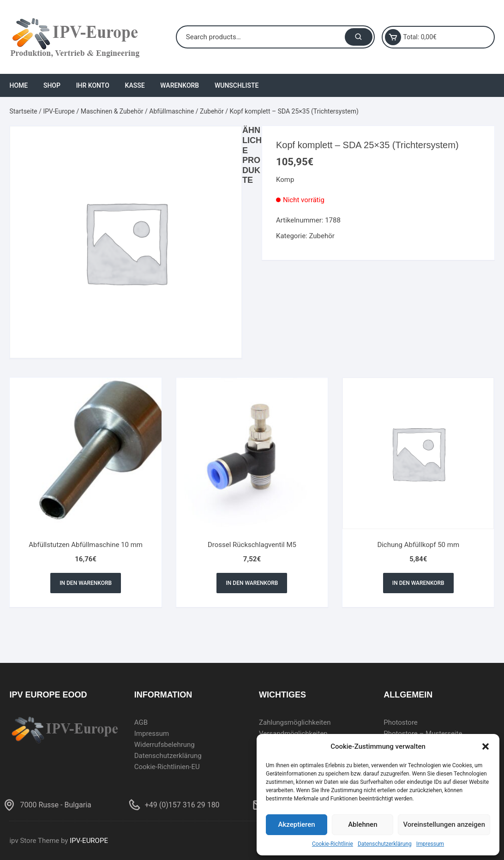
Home (18, 85)
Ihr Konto (93, 85)
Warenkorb (180, 85)
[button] (486, 746)
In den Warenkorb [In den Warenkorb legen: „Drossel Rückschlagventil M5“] (252, 583)
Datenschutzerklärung (385, 844)
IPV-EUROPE (89, 841)
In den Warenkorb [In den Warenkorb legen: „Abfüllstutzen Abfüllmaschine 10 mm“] (86, 583)
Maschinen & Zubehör (112, 111)
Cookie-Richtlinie (333, 844)
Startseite (23, 111)
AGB (141, 722)
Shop (52, 85)
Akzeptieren (297, 824)
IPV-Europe (59, 111)
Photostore (401, 722)
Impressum (430, 844)
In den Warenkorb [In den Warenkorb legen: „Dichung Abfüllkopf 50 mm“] (418, 583)
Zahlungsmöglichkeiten (295, 722)
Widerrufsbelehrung (165, 745)
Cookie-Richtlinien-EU (167, 767)
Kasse (135, 85)
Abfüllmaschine (171, 111)
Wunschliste (237, 85)
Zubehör (212, 111)
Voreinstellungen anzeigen (444, 824)
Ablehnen (363, 824)
